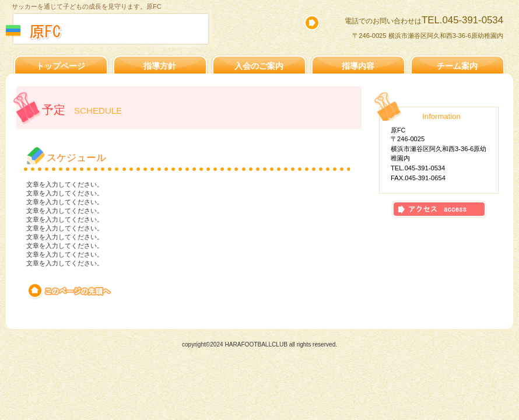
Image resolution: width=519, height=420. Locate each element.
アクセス (439, 209)
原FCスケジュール (133, 32)
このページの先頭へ (70, 291)
